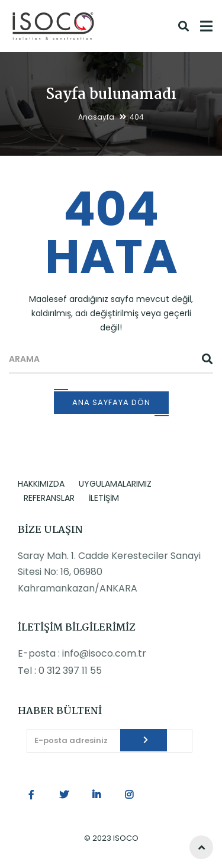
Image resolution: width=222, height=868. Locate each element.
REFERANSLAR (49, 498)
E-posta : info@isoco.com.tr (82, 653)
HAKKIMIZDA (41, 484)
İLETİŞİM (104, 498)
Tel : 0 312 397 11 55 (60, 671)
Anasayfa (96, 117)
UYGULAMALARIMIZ (115, 484)
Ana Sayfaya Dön (111, 402)
